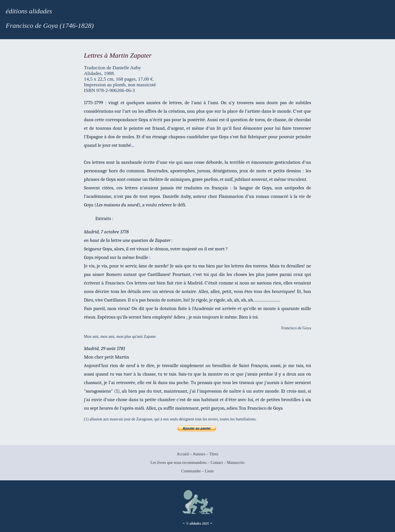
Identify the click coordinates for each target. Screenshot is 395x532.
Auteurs (199, 454)
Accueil (183, 454)
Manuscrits (236, 463)
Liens (209, 471)
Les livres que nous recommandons (179, 463)
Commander (192, 471)
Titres (214, 454)
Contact (217, 463)
